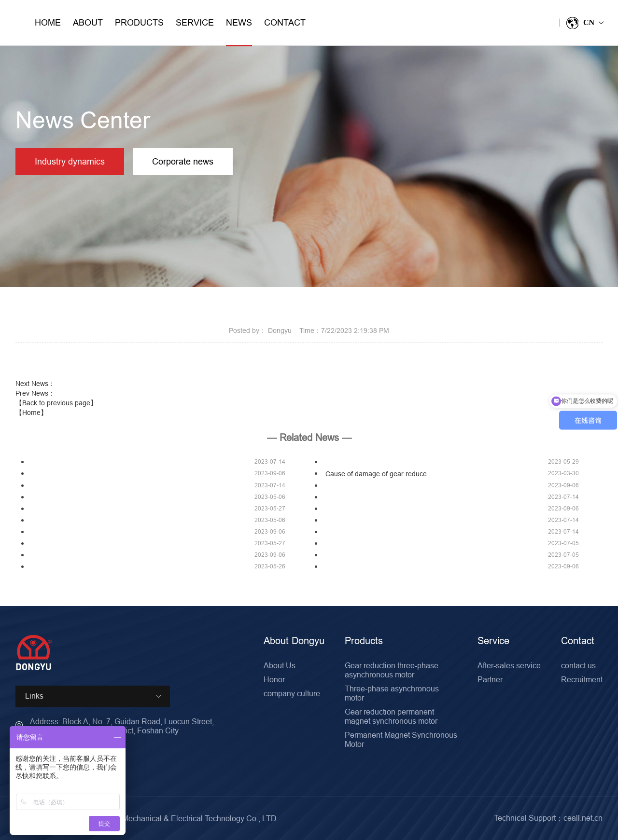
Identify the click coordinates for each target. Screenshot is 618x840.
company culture (292, 693)
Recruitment (582, 679)
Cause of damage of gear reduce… (379, 474)
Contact (285, 22)
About (88, 22)
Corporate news (183, 161)
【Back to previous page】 (56, 403)
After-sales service (509, 665)
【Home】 (31, 413)
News (239, 31)
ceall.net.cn (583, 818)
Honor (274, 679)
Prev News (35, 393)
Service (195, 22)
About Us (280, 665)
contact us (578, 665)
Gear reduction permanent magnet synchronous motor (391, 716)
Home (48, 22)
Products (139, 22)
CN (584, 23)
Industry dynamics (70, 161)
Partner (490, 679)
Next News (35, 384)
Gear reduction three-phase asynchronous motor (392, 670)
